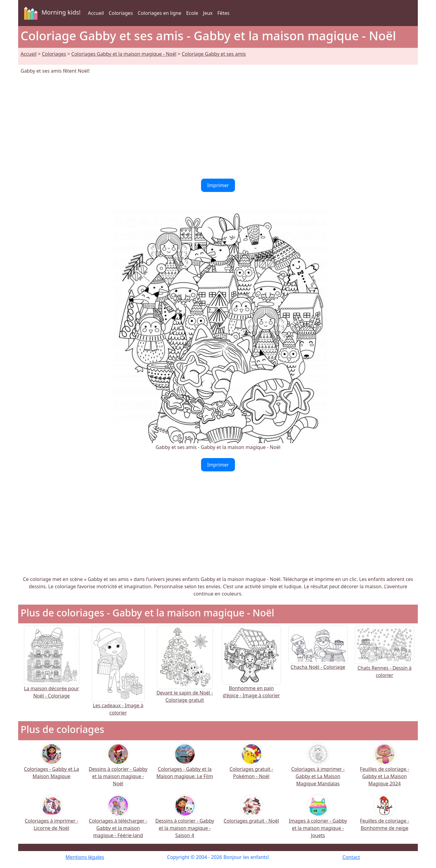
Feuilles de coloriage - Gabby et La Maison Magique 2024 (385, 769)
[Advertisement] (218, 127)
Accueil (96, 13)
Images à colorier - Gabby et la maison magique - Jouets (318, 820)
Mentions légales (85, 857)
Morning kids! (51, 13)
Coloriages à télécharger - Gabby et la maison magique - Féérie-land (118, 820)
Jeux (208, 13)
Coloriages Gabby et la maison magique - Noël (124, 54)
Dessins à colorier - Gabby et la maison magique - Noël (118, 769)
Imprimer (218, 185)
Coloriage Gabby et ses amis (214, 54)
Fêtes (223, 13)
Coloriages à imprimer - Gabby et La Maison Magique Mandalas (318, 769)
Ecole (192, 13)
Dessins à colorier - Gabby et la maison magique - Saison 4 (185, 820)
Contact (351, 857)
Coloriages (121, 13)
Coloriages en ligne (160, 13)
